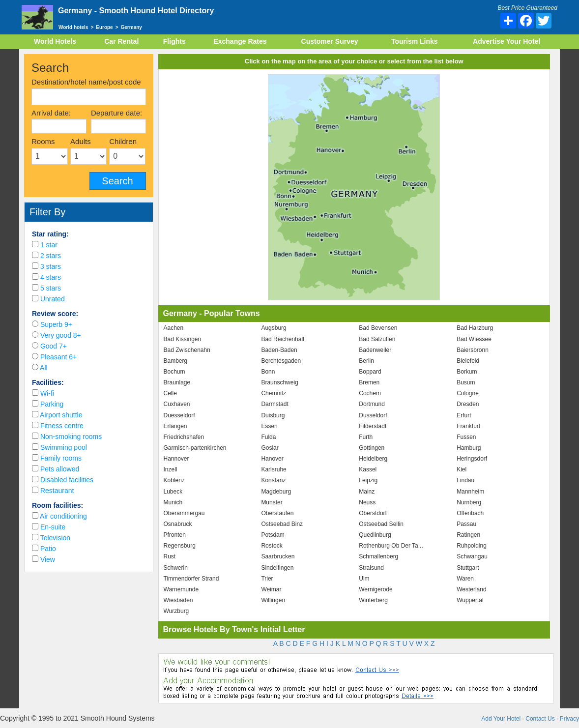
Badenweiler (375, 350)
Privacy (569, 719)
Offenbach (470, 513)
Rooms (43, 141)
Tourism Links (415, 41)
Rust (170, 556)
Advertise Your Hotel (507, 41)
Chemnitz (274, 393)
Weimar (271, 589)
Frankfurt (468, 426)
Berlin (366, 361)
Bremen (369, 382)
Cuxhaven (177, 404)
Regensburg (180, 546)
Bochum (174, 372)
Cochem (370, 393)
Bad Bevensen (378, 328)
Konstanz (273, 480)
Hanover (272, 459)
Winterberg (373, 600)
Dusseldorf (373, 415)
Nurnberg (469, 502)
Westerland (471, 589)
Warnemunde (181, 589)
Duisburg (273, 415)
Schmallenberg (378, 556)
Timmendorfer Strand (191, 579)
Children (123, 141)
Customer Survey (330, 41)
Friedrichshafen (184, 437)
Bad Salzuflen (377, 339)
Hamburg (469, 448)
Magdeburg (276, 492)
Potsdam (273, 535)
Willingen (273, 600)
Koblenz (174, 480)
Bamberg (176, 361)
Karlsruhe (274, 469)
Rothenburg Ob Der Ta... (391, 546)
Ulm (364, 579)
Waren (465, 579)
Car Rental (121, 41)
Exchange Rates (240, 41)
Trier (267, 579)
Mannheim (470, 492)
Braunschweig (279, 382)
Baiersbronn (473, 350)
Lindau (465, 480)
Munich (173, 502)
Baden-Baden (279, 350)
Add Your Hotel (501, 719)
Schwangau (472, 556)
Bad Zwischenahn (187, 350)
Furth (366, 437)
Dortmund (372, 404)
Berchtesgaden (281, 361)
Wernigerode (376, 589)
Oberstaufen (277, 513)
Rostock (272, 546)
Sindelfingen (277, 568)
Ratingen (468, 535)
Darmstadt (275, 404)
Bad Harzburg (475, 328)
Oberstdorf (373, 513)
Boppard (370, 372)
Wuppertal (470, 600)
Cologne (468, 393)
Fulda (268, 437)
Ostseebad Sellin (381, 524)
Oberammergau (184, 513)
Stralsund (371, 568)
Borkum (467, 372)
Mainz (367, 492)
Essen (269, 426)
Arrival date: (51, 113)
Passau (466, 524)
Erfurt (464, 415)
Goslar (270, 448)
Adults (81, 141)
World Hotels (55, 41)
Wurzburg (176, 611)
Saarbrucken (278, 556)
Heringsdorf (472, 459)
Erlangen (175, 426)
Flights (174, 41)
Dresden (468, 404)
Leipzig (368, 480)
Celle (170, 393)
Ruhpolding (472, 546)
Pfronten (175, 535)
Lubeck (173, 492)
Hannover (176, 459)
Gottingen (372, 448)
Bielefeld (468, 361)
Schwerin (176, 568)
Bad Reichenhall (282, 339)
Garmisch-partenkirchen (195, 448)
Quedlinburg (375, 535)
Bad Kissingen (183, 339)
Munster (272, 502)
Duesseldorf (179, 415)
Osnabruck (178, 524)
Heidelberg (373, 459)
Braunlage (177, 382)
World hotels (73, 27)
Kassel (368, 469)
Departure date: (116, 113)
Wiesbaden (178, 600)
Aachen (174, 328)
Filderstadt (373, 426)
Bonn (268, 372)
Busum (466, 382)
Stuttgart (468, 568)
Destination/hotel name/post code (86, 82)
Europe (104, 27)
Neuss (367, 502)
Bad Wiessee (474, 339)
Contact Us (540, 719)
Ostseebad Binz (282, 524)
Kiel (462, 469)
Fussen (466, 437)
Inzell (171, 469)
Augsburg (274, 328)
